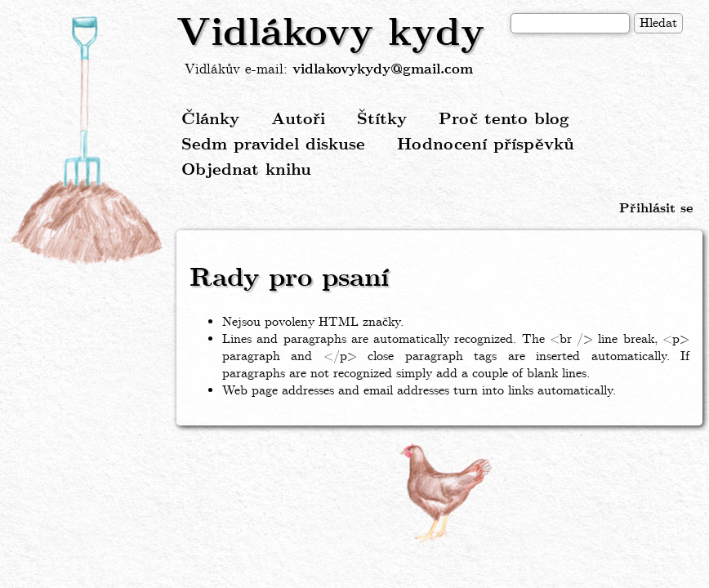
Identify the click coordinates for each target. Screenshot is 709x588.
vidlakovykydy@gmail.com (383, 70)
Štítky (382, 120)
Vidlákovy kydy (330, 34)
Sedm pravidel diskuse (273, 145)
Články (210, 120)
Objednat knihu (246, 170)
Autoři (298, 120)
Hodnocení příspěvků (486, 145)
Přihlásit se (656, 209)
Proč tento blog (504, 120)
